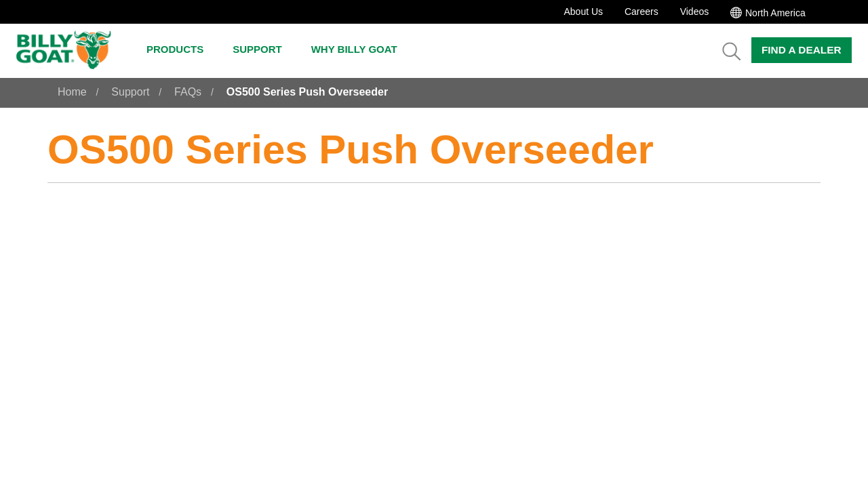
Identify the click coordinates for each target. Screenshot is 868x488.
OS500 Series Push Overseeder (307, 92)
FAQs (188, 92)
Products (181, 49)
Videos (695, 12)
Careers (642, 12)
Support (264, 49)
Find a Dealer (802, 50)
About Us (583, 12)
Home (72, 92)
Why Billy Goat (361, 49)
